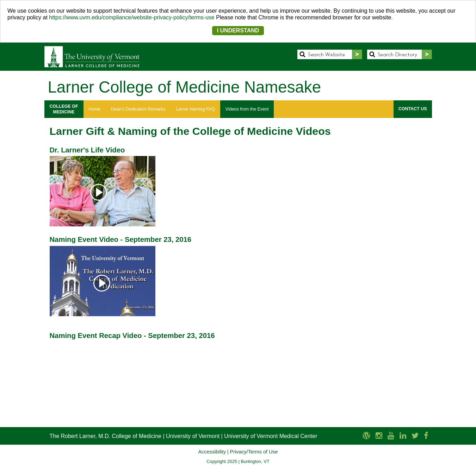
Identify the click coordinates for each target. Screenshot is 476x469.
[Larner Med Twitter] (415, 436)
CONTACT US (413, 109)
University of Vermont (193, 436)
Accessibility (212, 452)
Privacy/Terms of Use (254, 452)
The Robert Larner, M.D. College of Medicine (106, 436)
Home (95, 109)
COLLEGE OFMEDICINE (64, 109)
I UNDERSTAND (238, 30)
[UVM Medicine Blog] (366, 436)
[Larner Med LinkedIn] (403, 436)
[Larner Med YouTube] (391, 436)
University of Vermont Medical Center (271, 436)
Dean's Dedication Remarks (138, 109)
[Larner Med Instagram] (379, 436)
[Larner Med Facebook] (426, 436)
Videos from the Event (247, 109)
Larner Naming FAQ (195, 109)
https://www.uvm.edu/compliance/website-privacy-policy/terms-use (132, 17)
